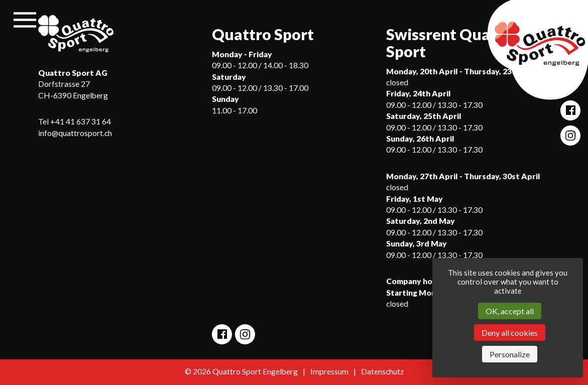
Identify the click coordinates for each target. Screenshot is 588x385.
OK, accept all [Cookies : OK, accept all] (510, 311)
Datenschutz (382, 371)
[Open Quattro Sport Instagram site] (570, 136)
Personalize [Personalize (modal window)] (510, 354)
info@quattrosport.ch (75, 133)
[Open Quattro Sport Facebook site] (570, 110)
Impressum (329, 371)
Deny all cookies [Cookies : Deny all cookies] (510, 333)
